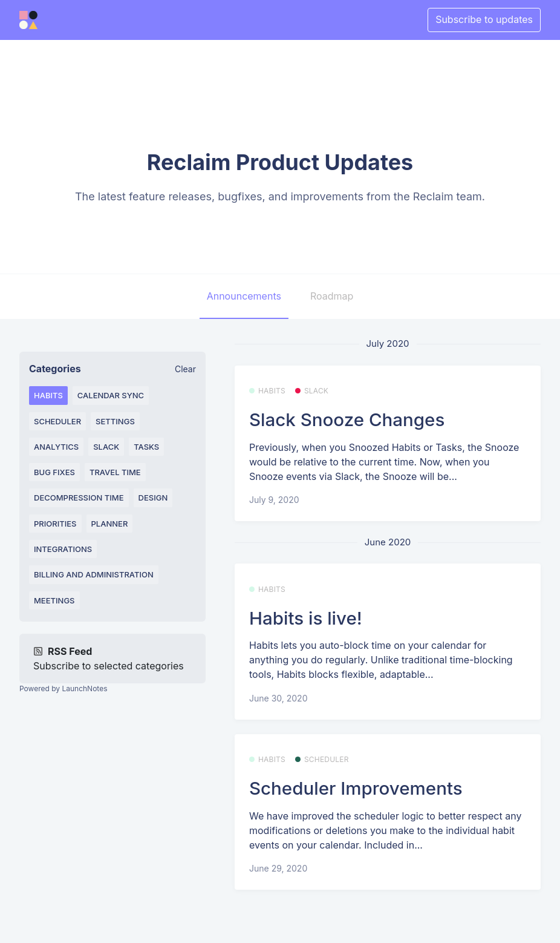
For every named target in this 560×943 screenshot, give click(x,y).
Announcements (244, 296)
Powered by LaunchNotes (63, 688)
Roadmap (332, 296)
